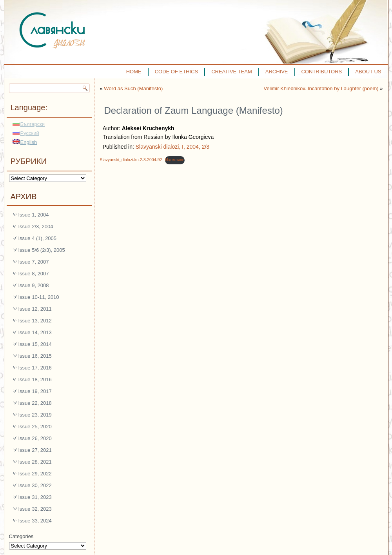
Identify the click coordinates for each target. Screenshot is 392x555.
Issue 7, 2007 (34, 262)
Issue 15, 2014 (35, 344)
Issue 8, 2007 (34, 274)
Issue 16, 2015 (35, 356)
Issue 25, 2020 (35, 427)
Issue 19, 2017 (35, 391)
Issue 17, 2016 (35, 368)
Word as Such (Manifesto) (133, 88)
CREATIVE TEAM (232, 72)
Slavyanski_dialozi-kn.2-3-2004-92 (131, 160)
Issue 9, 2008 (34, 285)
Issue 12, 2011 (35, 309)
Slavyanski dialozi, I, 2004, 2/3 (172, 147)
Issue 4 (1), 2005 (38, 238)
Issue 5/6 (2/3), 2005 (42, 250)
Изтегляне (175, 160)
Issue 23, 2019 (35, 415)
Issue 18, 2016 (35, 379)
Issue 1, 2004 (34, 215)
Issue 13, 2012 (35, 321)
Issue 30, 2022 (35, 485)
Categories (21, 536)
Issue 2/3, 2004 (36, 227)
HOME (134, 72)
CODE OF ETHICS (177, 72)
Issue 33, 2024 (35, 521)
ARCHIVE (277, 72)
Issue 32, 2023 (35, 509)
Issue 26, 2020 (35, 438)
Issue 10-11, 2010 (39, 297)
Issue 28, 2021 (35, 462)
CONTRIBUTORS (322, 72)
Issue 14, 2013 (35, 332)
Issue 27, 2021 (35, 450)
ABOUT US (368, 72)
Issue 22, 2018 (35, 403)
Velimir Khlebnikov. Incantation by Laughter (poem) (321, 88)
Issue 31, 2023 (35, 497)
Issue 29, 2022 (35, 474)
